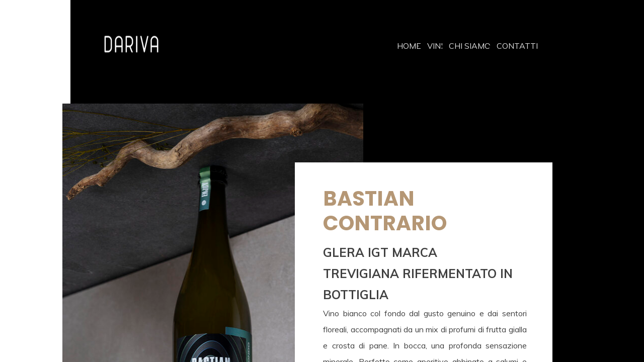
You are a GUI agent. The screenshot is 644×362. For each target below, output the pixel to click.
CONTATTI (517, 46)
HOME (409, 46)
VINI (435, 46)
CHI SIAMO (470, 46)
